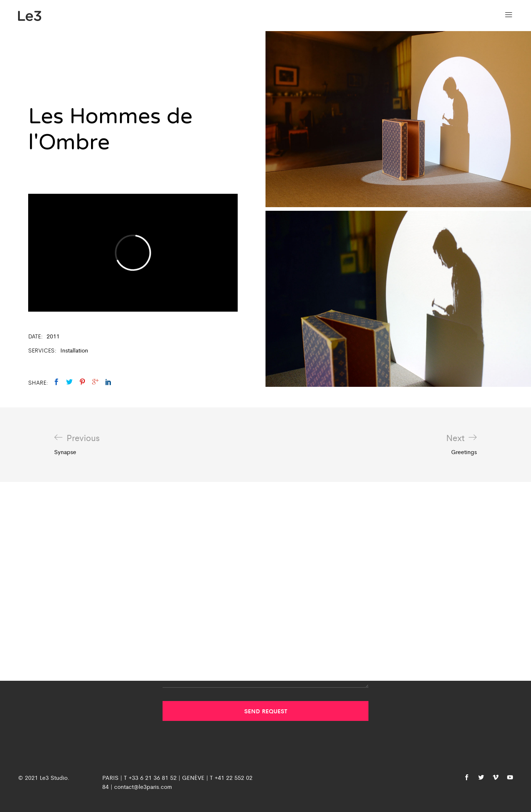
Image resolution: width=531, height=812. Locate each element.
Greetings (461, 444)
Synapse (77, 444)
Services (41, 350)
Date (34, 336)
